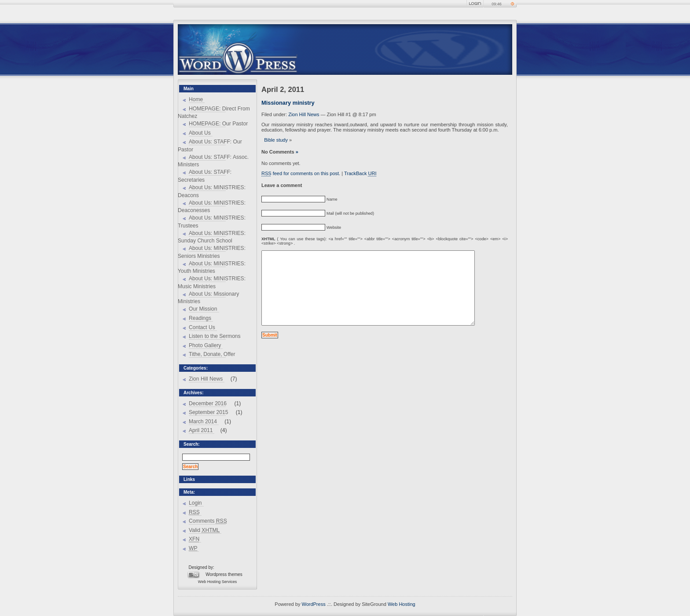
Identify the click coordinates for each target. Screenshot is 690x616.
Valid (204, 530)
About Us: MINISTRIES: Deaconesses (212, 207)
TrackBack (360, 173)
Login (195, 503)
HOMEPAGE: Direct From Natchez (214, 113)
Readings (200, 318)
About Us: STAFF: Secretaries (205, 176)
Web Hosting (209, 582)
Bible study (276, 140)
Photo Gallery (205, 345)
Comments (208, 521)
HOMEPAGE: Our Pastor (218, 124)
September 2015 (208, 412)
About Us (200, 133)
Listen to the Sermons (215, 336)
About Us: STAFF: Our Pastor (210, 146)
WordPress (313, 604)
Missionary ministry (288, 103)
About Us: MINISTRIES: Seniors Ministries (212, 252)
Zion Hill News (206, 379)
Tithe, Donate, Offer (212, 354)
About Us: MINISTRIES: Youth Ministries (212, 268)
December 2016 (208, 403)
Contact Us (202, 327)
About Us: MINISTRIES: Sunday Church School (212, 237)
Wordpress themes (224, 574)
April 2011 (201, 430)
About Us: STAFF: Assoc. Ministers (213, 161)
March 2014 (203, 422)
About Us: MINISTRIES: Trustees (212, 222)
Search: (192, 444)
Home (196, 99)
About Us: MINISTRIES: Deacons (212, 191)
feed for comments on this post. (301, 173)
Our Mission (203, 309)
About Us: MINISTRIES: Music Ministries (212, 282)
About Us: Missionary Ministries (208, 298)
